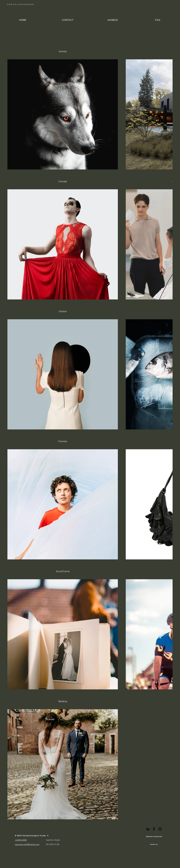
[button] (113, 20)
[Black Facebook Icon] (154, 829)
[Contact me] (154, 844)
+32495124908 (21, 840)
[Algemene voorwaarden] (154, 836)
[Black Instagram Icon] (160, 829)
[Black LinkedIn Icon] (148, 829)
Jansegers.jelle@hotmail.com (27, 844)
